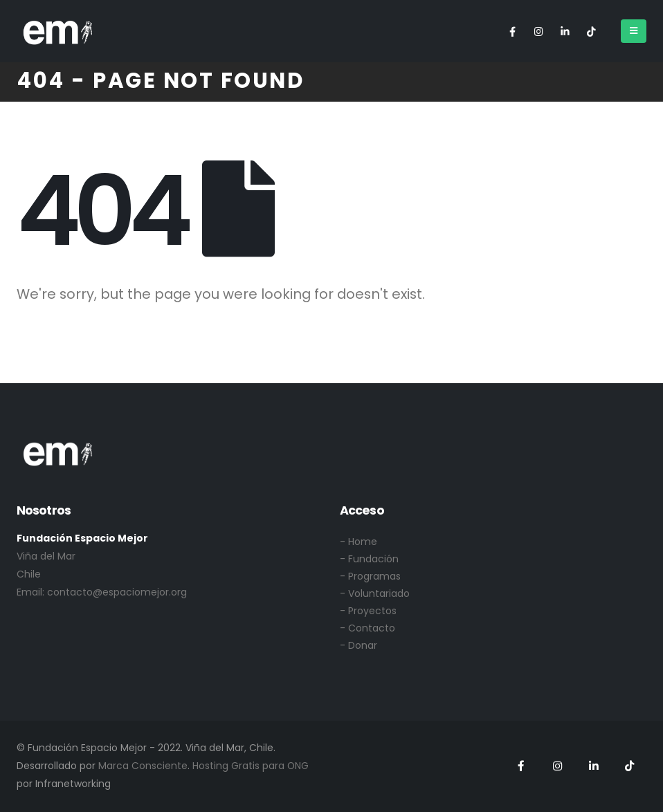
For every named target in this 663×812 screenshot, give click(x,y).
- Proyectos (368, 611)
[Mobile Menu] (634, 31)
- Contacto (367, 628)
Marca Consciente (143, 766)
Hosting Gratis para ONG (251, 766)
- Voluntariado (375, 593)
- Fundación (369, 559)
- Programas (370, 576)
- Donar (358, 645)
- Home (358, 542)
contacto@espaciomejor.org (117, 592)
